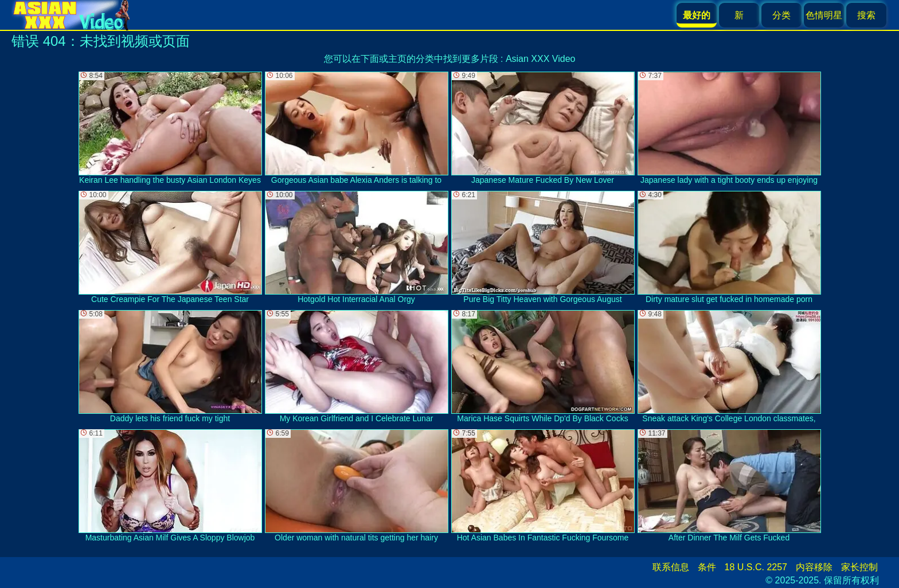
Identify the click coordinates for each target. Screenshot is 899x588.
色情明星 (824, 15)
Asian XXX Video (541, 59)
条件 (707, 567)
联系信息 (671, 567)
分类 (781, 15)
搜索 (866, 15)
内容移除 (814, 567)
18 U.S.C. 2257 (756, 567)
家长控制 (859, 567)
